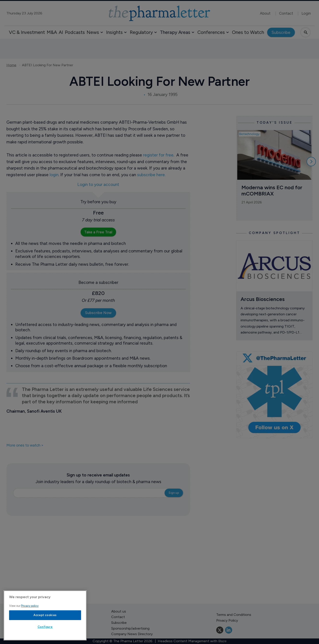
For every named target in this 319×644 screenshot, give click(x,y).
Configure (45, 627)
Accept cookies (45, 615)
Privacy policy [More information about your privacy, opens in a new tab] (30, 606)
